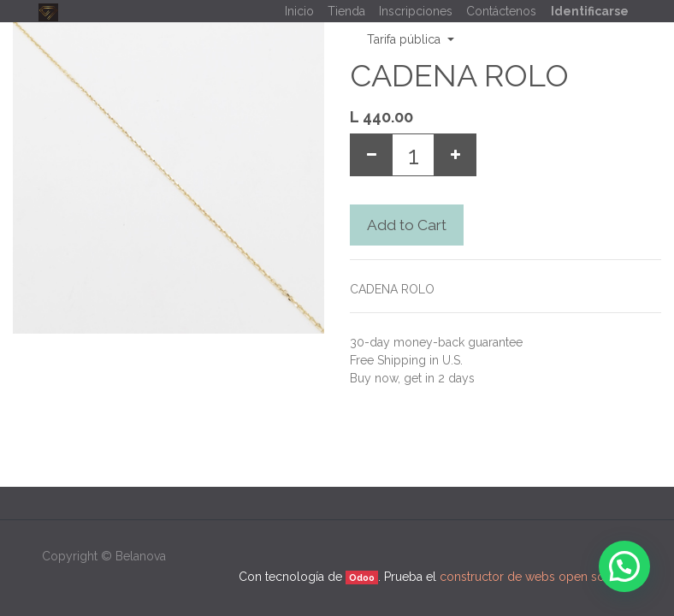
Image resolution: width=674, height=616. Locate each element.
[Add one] (455, 155)
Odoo (362, 577)
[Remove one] (371, 155)
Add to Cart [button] (407, 225)
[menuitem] (299, 12)
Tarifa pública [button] (405, 39)
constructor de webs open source (535, 577)
